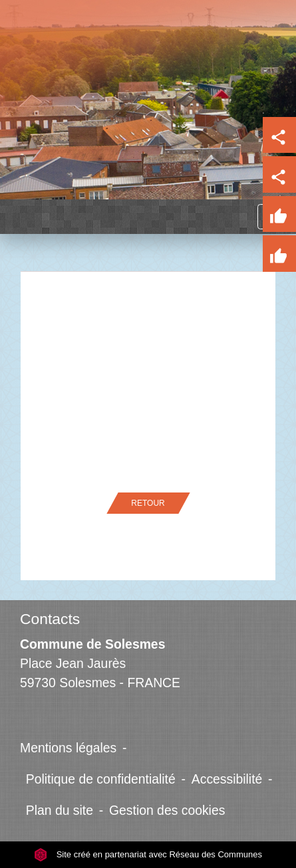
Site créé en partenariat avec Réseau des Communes (148, 854)
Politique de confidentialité (101, 779)
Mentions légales (68, 748)
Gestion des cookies (167, 810)
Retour (148, 503)
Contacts (50, 619)
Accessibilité (227, 779)
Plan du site (60, 810)
